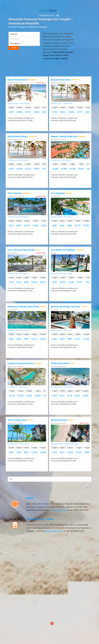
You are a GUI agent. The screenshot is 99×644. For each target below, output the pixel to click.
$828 (19, 225)
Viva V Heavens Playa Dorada (21, 250)
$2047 (29, 395)
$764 (19, 282)
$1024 (70, 452)
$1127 (78, 225)
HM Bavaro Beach (59, 420)
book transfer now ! (54, 531)
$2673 (43, 282)
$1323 (28, 169)
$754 (19, 452)
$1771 (80, 112)
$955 (26, 282)
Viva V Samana (15, 193)
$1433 (79, 452)
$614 (55, 452)
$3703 (45, 169)
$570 (62, 395)
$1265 (71, 112)
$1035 (27, 225)
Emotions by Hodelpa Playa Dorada (23, 306)
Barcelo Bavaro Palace (61, 80)
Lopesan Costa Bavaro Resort (20, 363)
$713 (70, 395)
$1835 (37, 112)
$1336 (34, 282)
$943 (26, 452)
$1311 (28, 112)
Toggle (5, 5)
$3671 (45, 112)
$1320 (34, 452)
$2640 (43, 452)
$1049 (19, 112)
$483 (55, 225)
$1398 (64, 169)
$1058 (19, 169)
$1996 (85, 395)
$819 (62, 452)
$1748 (73, 169)
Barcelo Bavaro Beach (17, 80)
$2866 (38, 395)
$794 (11, 169)
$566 (11, 452)
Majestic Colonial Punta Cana (64, 136)
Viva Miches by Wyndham (63, 250)
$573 (11, 282)
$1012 (63, 112)
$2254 (86, 225)
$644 (62, 225)
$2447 (81, 169)
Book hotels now (59, 510)
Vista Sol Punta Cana (17, 420)
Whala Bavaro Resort (60, 363)
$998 (77, 395)
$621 (11, 225)
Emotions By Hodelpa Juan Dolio (66, 306)
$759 (55, 112)
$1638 (21, 395)
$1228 (12, 395)
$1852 (37, 169)
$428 (55, 395)
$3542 (89, 112)
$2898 (44, 225)
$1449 (36, 225)
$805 (70, 225)
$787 (11, 112)
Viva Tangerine (58, 193)
